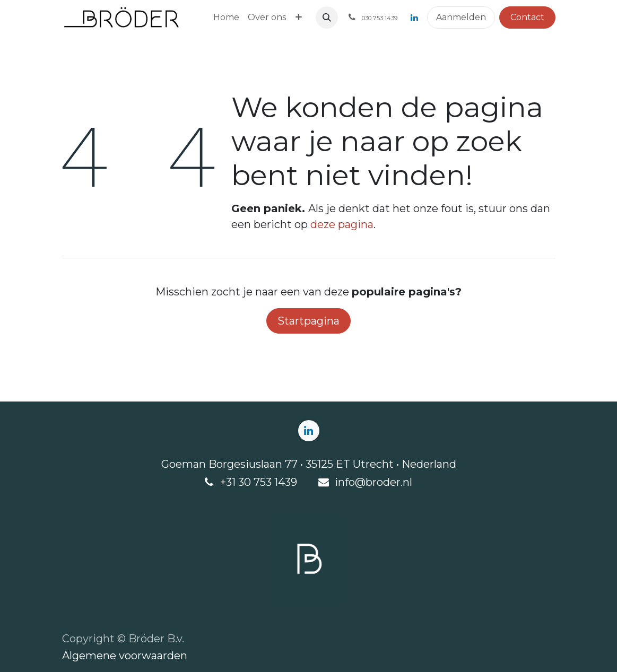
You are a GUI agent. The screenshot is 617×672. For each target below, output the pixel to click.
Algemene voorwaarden (125, 656)
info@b (354, 482)
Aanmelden (461, 17)
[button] (327, 18)
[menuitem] (226, 18)
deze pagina (342, 224)
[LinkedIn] (414, 18)
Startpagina (308, 321)
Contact (527, 17)
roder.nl (392, 482)
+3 (226, 482)
